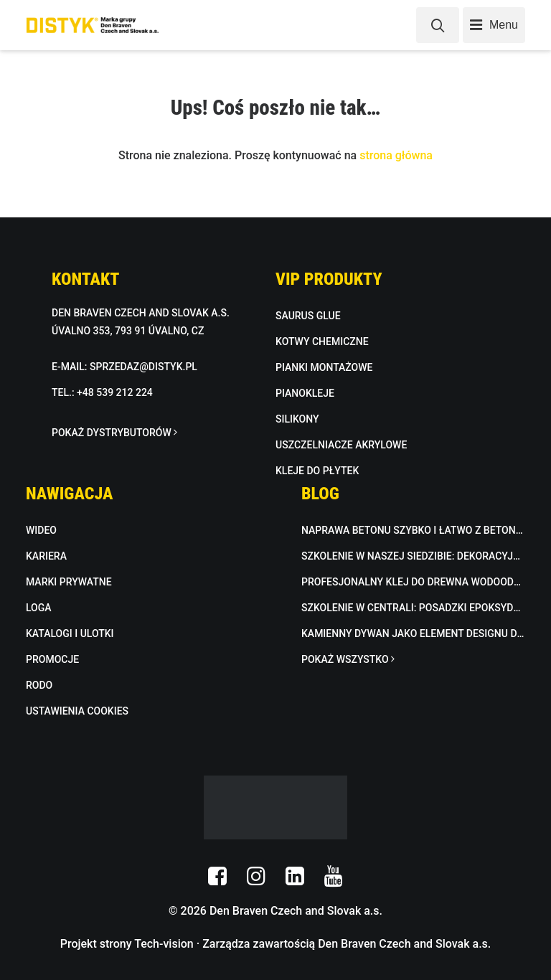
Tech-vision (164, 944)
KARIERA (46, 556)
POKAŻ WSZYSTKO (348, 659)
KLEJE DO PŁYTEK (317, 471)
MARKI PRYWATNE (69, 582)
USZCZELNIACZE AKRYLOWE (341, 445)
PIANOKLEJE (305, 393)
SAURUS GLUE (308, 316)
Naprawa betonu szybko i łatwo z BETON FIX (413, 530)
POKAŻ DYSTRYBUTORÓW (114, 433)
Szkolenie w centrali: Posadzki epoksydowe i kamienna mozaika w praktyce (413, 608)
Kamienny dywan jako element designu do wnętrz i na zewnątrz (413, 633)
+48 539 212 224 (115, 392)
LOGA (39, 608)
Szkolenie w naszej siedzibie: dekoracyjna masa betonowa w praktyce (413, 556)
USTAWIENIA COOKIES (77, 711)
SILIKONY (297, 419)
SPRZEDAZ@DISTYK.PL (143, 367)
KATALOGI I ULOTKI (70, 633)
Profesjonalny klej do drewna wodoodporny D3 (413, 582)
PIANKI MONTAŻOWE (324, 367)
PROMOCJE (52, 659)
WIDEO (41, 530)
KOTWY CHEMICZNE (322, 341)
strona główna (396, 155)
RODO (39, 685)
